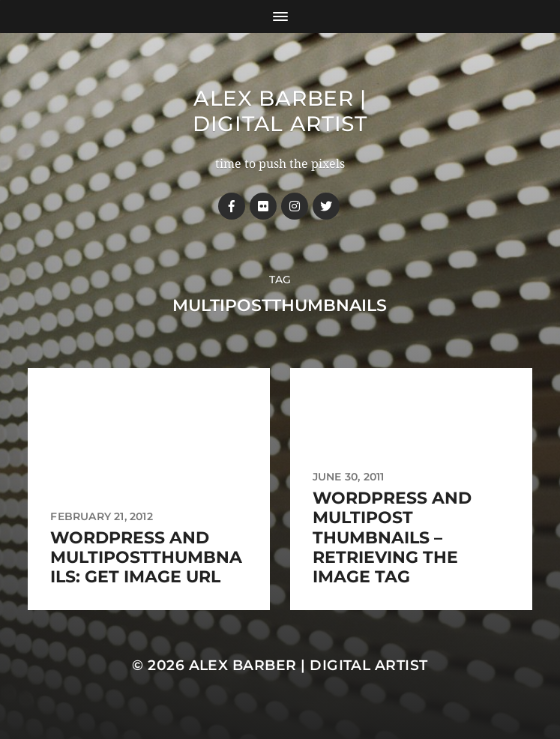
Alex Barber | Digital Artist (280, 111)
